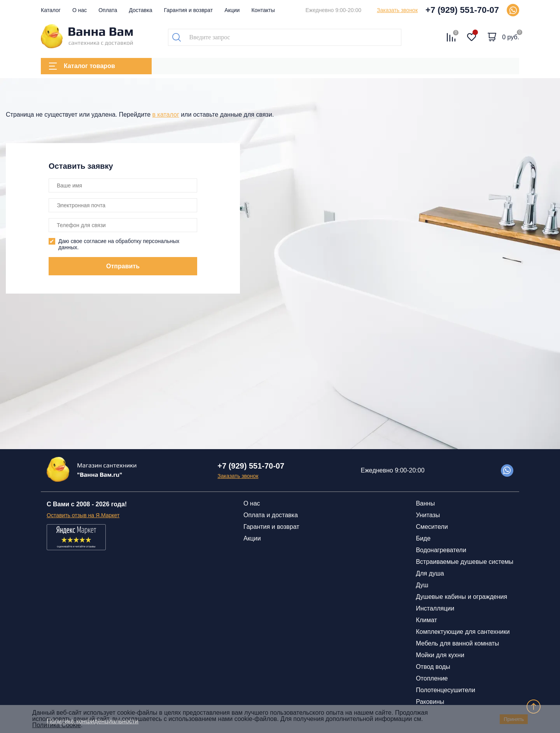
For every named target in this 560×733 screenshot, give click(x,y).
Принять (514, 719)
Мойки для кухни (440, 655)
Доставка (140, 10)
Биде (423, 538)
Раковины (430, 702)
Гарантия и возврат (189, 10)
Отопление (432, 678)
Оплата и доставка (271, 515)
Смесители (432, 527)
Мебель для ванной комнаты (457, 643)
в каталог (166, 115)
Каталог (51, 10)
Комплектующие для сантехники (463, 632)
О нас (80, 10)
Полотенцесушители (445, 690)
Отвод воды (433, 667)
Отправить (123, 266)
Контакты (263, 10)
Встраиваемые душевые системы (465, 562)
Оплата (108, 10)
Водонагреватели (441, 550)
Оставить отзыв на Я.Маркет (83, 515)
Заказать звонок (397, 10)
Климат (426, 620)
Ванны (425, 503)
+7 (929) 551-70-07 (462, 10)
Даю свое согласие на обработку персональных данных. (119, 244)
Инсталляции (435, 608)
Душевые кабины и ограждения (461, 597)
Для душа (430, 573)
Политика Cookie (57, 725)
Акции (232, 10)
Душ (422, 585)
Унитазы (428, 515)
